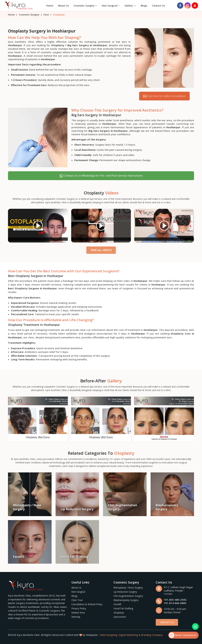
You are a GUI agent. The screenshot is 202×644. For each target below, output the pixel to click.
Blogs (144, 6)
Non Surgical (78, 592)
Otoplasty (119, 613)
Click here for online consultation (164, 96)
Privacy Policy (79, 608)
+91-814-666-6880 (175, 603)
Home (50, 6)
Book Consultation (183, 635)
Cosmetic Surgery (85, 6)
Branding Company (152, 635)
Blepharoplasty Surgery (126, 600)
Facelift (117, 604)
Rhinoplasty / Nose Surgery (128, 588)
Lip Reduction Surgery (125, 592)
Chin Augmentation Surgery (128, 596)
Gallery (130, 6)
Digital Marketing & (130, 635)
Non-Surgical (111, 6)
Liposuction (120, 617)
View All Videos (101, 250)
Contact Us (158, 6)
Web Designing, (109, 635)
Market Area (78, 613)
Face (46, 15)
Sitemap (76, 617)
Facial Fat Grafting (123, 608)
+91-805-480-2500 (175, 600)
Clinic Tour (77, 600)
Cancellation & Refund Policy (87, 604)
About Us (63, 6)
